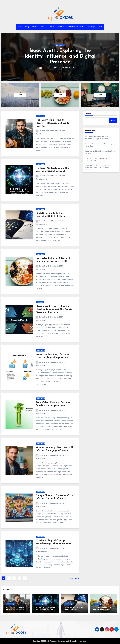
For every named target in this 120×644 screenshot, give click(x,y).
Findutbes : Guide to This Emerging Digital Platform (74, 610)
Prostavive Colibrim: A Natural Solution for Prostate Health (102, 610)
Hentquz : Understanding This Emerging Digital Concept (45, 610)
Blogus (72, 641)
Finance (44, 27)
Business (35, 27)
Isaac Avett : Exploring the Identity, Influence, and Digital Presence (60, 56)
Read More (20, 95)
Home (20, 27)
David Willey (41, 266)
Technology (90, 27)
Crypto (53, 27)
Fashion (61, 27)
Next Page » (74, 578)
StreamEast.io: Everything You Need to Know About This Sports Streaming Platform (54, 309)
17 (20, 578)
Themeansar (82, 641)
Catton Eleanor (46, 68)
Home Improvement (75, 27)
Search (88, 114)
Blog (27, 27)
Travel (100, 27)
